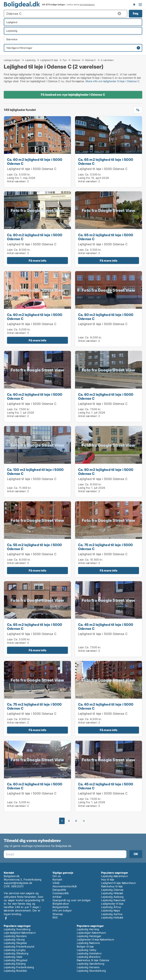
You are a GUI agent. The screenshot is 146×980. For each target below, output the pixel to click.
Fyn (65, 60)
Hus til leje (108, 879)
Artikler (57, 897)
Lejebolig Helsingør (89, 936)
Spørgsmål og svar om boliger (72, 900)
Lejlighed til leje (49, 60)
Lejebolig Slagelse (15, 943)
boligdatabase (87, 5)
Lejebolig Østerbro (89, 957)
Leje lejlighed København (20, 933)
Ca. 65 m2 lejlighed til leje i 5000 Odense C (106, 161)
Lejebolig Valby (87, 950)
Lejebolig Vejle (13, 957)
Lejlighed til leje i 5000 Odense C (32, 169)
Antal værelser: (17, 181)
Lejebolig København (114, 876)
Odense (76, 60)
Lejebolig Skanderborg (91, 971)
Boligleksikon (61, 904)
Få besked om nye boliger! (134, 4)
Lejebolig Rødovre (88, 943)
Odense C (90, 60)
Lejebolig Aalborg (112, 897)
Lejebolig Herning (88, 929)
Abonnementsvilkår (65, 886)
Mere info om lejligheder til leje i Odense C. (113, 81)
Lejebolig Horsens (88, 967)
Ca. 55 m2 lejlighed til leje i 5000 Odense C (34, 547)
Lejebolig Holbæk (112, 917)
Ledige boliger (12, 60)
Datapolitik (59, 890)
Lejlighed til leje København (119, 883)
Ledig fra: (13, 178)
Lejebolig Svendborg (17, 929)
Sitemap (58, 914)
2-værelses (107, 60)
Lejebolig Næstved (113, 900)
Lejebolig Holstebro (89, 953)
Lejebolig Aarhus (112, 914)
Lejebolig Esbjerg (15, 964)
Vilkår (56, 883)
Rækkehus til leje (112, 886)
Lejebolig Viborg (14, 939)
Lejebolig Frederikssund (19, 946)
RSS (55, 917)
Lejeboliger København (91, 933)
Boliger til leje (85, 946)
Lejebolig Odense (112, 890)
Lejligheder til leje (112, 904)
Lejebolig (30, 60)
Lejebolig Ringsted (16, 960)
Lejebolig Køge (111, 910)
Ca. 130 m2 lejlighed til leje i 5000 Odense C (35, 472)
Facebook (6, 918)
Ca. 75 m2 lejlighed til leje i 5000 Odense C (105, 547)
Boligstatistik (61, 907)
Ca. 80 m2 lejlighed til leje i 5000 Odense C (35, 237)
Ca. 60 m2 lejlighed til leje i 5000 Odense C (35, 161)
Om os (57, 876)
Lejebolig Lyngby (15, 950)
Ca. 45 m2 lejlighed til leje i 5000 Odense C (106, 627)
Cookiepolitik (61, 893)
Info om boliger (62, 910)
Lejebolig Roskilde (15, 971)
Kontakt (57, 879)
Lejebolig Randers (15, 936)
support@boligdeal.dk (18, 883)
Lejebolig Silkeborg (16, 953)
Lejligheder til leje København (95, 939)
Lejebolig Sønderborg (91, 964)
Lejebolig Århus (111, 907)
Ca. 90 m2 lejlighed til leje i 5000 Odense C (106, 472)
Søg (136, 13)
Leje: (10, 174)
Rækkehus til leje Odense (93, 960)
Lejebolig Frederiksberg (19, 967)
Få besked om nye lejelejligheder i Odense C (73, 95)
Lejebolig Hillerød (112, 893)
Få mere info (37, 261)
